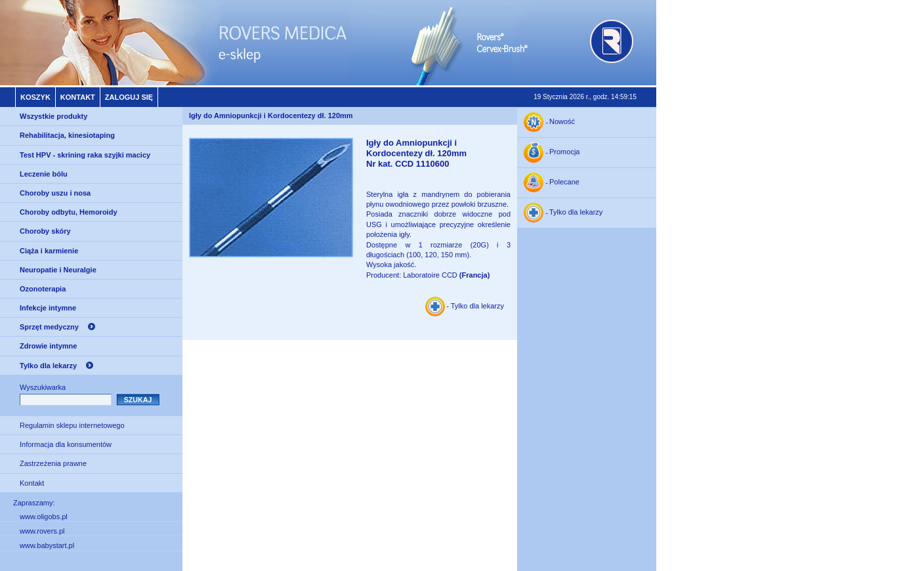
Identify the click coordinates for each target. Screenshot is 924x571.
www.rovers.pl (42, 531)
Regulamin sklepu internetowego (72, 425)
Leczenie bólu (44, 174)
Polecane (564, 182)
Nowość (562, 122)
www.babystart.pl (47, 545)
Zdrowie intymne (48, 346)
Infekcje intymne (48, 308)
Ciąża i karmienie (49, 251)
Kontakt (78, 97)
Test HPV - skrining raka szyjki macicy (85, 155)
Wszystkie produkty (53, 116)
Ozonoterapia (43, 289)
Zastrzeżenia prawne (53, 463)
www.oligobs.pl (44, 517)
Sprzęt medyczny (49, 327)
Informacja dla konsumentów (66, 444)
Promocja (564, 152)
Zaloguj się (129, 97)
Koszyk (35, 97)
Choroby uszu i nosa (55, 193)
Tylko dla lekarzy (48, 366)
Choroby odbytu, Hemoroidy (69, 212)
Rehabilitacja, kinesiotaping (67, 135)
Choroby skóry (45, 231)
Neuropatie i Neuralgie (58, 270)
